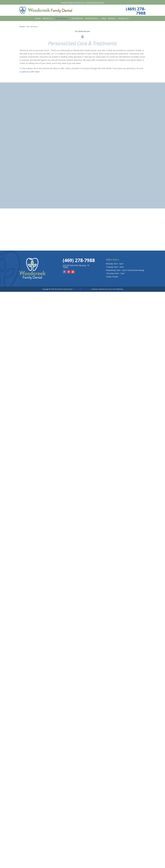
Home (38, 19)
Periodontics (77, 19)
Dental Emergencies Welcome (73, 3)
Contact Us (123, 19)
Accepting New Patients (95, 3)
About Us (47, 19)
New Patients (91, 19)
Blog (104, 19)
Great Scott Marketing (115, 289)
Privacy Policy (86, 289)
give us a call (28, 72)
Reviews (112, 19)
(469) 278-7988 (136, 11)
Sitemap (77, 289)
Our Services (61, 19)
